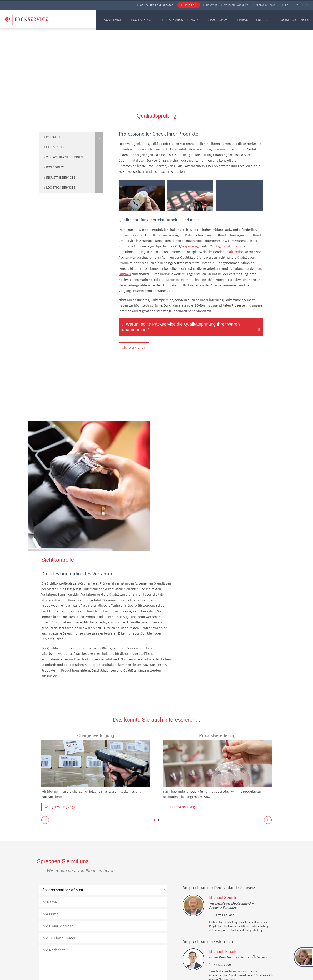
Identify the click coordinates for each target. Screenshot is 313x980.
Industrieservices (254, 20)
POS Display (219, 20)
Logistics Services (294, 20)
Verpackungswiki (262, 5)
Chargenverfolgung (59, 676)
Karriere (184, 5)
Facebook (176, 949)
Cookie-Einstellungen (206, 975)
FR (293, 5)
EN (304, 5)
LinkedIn (175, 933)
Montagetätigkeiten (224, 246)
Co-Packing (142, 20)
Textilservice (234, 252)
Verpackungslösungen (180, 20)
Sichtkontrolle (133, 347)
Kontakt (205, 5)
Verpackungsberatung (124, 957)
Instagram (176, 941)
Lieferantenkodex (173, 975)
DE (283, 5)
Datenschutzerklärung (144, 891)
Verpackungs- (191, 246)
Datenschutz (106, 975)
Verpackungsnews (231, 5)
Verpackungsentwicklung (126, 949)
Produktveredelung (181, 676)
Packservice (112, 20)
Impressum (131, 975)
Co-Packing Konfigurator (149, 5)
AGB (150, 975)
